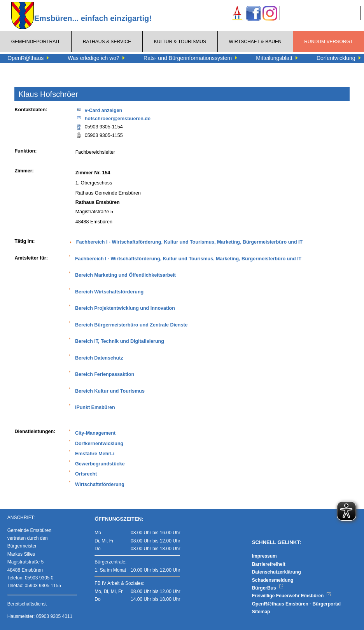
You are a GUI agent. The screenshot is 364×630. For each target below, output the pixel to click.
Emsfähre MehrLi (95, 454)
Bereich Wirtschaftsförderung (109, 292)
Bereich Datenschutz (99, 358)
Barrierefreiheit (269, 564)
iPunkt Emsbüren (95, 407)
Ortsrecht (86, 474)
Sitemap (261, 612)
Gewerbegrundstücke (100, 464)
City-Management (95, 433)
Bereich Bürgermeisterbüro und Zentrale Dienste (131, 325)
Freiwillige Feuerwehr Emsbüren (292, 596)
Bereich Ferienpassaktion (105, 374)
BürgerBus (268, 588)
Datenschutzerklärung (276, 572)
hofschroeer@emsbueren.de (113, 118)
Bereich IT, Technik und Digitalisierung (120, 341)
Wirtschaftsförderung (100, 484)
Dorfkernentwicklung (99, 444)
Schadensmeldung (273, 580)
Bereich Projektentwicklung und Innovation (125, 308)
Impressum (264, 556)
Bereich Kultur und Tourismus (110, 391)
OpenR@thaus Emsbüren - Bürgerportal (296, 604)
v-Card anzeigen (99, 110)
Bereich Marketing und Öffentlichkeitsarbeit (125, 275)
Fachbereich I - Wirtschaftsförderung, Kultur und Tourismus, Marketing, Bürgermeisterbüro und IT (189, 242)
